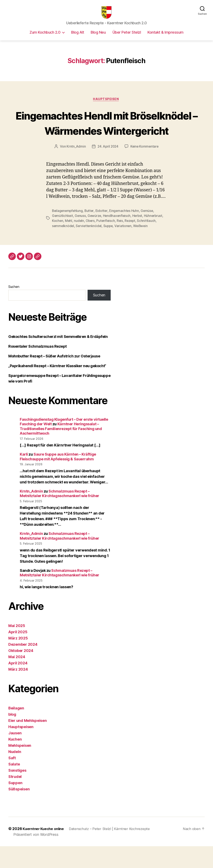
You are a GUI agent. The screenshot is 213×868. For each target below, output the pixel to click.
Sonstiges (17, 792)
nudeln (79, 243)
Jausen (15, 755)
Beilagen (16, 730)
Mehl (69, 243)
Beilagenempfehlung (68, 233)
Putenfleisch (107, 243)
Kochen (58, 243)
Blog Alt (78, 39)
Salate (14, 786)
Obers (91, 243)
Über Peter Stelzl (127, 39)
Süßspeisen (19, 811)
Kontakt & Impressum (165, 39)
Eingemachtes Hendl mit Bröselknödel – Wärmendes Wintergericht (106, 137)
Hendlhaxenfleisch (118, 238)
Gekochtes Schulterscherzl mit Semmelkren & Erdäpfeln (58, 358)
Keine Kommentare (145, 168)
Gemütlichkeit (63, 238)
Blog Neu (98, 39)
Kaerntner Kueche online (45, 851)
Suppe (110, 248)
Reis (121, 243)
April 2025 (18, 654)
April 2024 (18, 685)
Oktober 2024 (21, 673)
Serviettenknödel (90, 248)
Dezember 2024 (23, 666)
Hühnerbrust (155, 238)
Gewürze (95, 238)
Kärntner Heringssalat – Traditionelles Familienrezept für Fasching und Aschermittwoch (61, 451)
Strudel (15, 799)
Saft (12, 780)
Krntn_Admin (75, 168)
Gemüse (149, 233)
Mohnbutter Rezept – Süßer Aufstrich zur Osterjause (54, 378)
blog (12, 736)
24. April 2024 (108, 168)
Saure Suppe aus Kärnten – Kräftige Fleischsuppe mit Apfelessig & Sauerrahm (58, 479)
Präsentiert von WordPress (36, 856)
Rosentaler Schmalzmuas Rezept (38, 368)
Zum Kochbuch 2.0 (45, 39)
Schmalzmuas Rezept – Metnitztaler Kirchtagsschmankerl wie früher (59, 515)
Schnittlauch (149, 243)
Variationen (125, 248)
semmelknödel (63, 248)
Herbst (139, 238)
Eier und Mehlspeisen (28, 743)
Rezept (132, 243)
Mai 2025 (17, 648)
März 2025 (18, 660)
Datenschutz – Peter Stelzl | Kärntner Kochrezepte (114, 851)
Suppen (15, 805)
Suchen (14, 308)
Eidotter (103, 233)
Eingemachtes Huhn (126, 233)
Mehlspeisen (20, 767)
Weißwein (143, 248)
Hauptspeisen (107, 106)
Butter (90, 233)
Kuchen (15, 761)
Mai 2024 (17, 679)
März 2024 (18, 691)
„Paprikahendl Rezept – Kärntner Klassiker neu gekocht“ (57, 388)
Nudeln (15, 774)
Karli (24, 476)
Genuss (81, 238)
